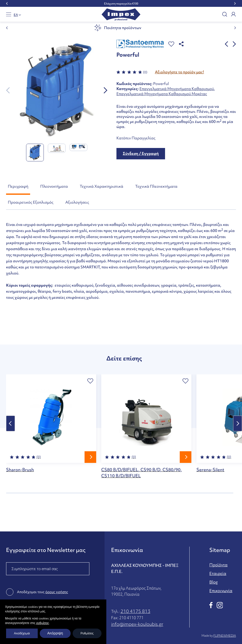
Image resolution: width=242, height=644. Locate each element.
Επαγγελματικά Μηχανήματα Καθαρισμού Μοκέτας (162, 94)
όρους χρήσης (57, 592)
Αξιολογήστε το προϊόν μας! (179, 72)
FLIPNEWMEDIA (225, 636)
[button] (171, 44)
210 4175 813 (135, 611)
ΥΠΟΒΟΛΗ (21, 615)
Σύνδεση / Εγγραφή (141, 154)
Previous (11, 423)
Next (238, 423)
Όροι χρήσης (77, 636)
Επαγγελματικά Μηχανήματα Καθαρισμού (177, 89)
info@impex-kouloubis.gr (137, 624)
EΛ (16, 15)
